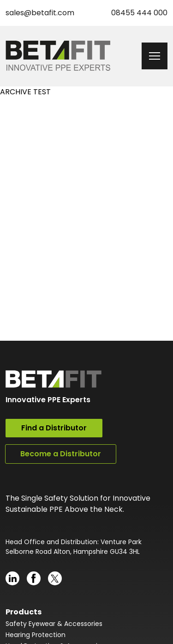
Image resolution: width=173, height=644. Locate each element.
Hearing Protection (36, 635)
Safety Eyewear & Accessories (54, 624)
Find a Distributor (54, 428)
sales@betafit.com (40, 13)
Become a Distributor (61, 454)
